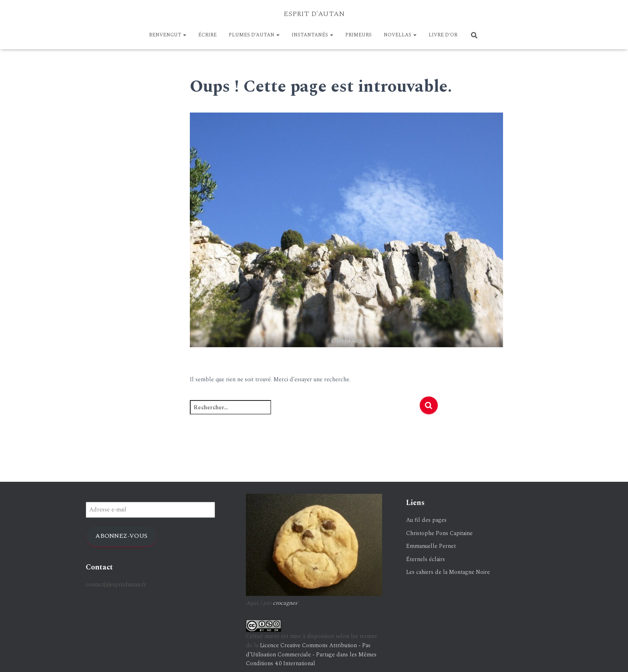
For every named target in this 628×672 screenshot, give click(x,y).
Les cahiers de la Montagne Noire (448, 572)
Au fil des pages (426, 520)
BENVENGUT (168, 35)
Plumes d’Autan (254, 35)
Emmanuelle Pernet (431, 546)
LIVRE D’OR (443, 35)
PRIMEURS (358, 35)
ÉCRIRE (207, 35)
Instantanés (312, 35)
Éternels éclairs (426, 559)
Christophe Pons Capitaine (439, 533)
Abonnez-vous (121, 536)
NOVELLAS (400, 35)
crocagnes (285, 603)
